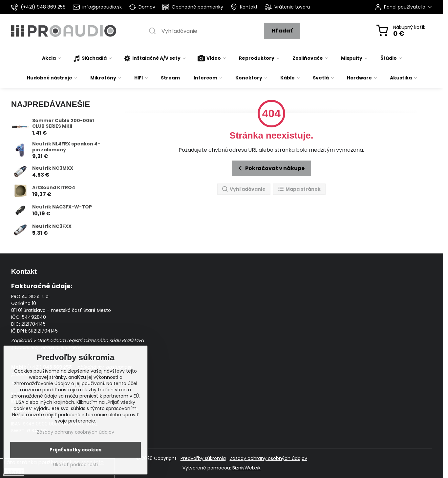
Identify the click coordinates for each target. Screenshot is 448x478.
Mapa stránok (299, 189)
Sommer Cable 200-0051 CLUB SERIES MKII (63, 123)
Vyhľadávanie (244, 189)
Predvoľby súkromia (203, 458)
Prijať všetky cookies (75, 450)
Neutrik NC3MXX (53, 168)
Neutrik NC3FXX (52, 226)
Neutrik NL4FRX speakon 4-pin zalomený (66, 147)
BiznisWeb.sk (246, 468)
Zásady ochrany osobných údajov (268, 458)
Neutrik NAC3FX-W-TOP (62, 207)
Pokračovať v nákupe (270, 168)
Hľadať (282, 31)
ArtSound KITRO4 (54, 187)
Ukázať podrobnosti (75, 465)
